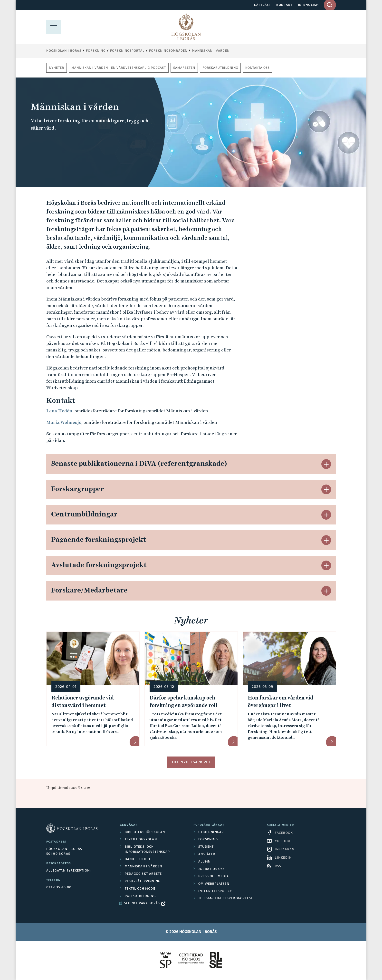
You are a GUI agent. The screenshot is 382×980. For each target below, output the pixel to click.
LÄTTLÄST (263, 5)
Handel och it (138, 859)
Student (206, 847)
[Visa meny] (54, 27)
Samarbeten (184, 68)
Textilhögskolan (141, 840)
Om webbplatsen (214, 884)
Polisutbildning (140, 896)
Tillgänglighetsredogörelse (226, 899)
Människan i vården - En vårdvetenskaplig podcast (119, 68)
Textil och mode (140, 889)
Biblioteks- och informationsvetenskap (147, 849)
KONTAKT (284, 5)
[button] (326, 464)
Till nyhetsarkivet (191, 762)
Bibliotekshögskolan (145, 832)
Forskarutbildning (220, 68)
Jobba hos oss (212, 869)
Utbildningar (211, 832)
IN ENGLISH (308, 5)
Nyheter (57, 68)
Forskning (96, 51)
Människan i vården (211, 51)
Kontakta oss (258, 68)
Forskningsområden (168, 51)
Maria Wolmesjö (64, 422)
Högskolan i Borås (64, 51)
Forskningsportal (127, 51)
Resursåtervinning (143, 882)
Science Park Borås (142, 903)
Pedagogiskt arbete (143, 874)
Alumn (204, 862)
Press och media (214, 876)
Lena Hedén (59, 411)
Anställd (207, 854)
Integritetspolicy (215, 891)
